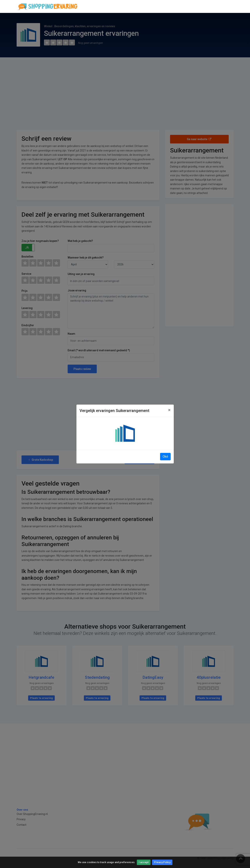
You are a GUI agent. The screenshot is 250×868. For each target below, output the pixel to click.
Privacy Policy (162, 862)
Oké (165, 457)
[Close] (169, 410)
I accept (144, 862)
